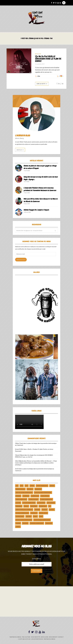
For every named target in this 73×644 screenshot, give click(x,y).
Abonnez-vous (21, 260)
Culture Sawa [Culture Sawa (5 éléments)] (41, 503)
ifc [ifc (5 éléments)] (50, 506)
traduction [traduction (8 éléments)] (49, 523)
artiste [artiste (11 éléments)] (32, 486)
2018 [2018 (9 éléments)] (22, 486)
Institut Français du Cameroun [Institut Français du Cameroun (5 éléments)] (24, 510)
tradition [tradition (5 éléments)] (25, 523)
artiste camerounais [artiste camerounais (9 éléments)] (42, 486)
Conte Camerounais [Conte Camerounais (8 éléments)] (21, 499)
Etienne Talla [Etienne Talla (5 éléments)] (43, 506)
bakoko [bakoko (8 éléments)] (52, 486)
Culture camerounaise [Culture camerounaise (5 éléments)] (29, 503)
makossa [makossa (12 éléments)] (37, 510)
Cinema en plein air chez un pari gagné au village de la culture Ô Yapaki (40, 167)
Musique (38, 54)
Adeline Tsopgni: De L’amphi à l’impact (36, 210)
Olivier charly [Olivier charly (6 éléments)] (20, 517)
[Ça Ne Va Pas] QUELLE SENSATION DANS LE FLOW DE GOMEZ (48, 59)
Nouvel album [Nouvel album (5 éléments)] (43, 513)
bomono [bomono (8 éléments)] (18, 496)
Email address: (37, 559)
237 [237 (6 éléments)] (17, 486)
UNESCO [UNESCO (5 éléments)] (18, 527)
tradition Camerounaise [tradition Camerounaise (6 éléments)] (37, 523)
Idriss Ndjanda (19, 461)
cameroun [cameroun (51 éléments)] (26, 496)
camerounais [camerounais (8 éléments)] (35, 496)
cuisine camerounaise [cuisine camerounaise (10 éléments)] (46, 499)
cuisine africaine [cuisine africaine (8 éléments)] (33, 499)
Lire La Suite (41, 84)
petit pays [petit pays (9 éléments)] (29, 517)
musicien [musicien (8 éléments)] (45, 510)
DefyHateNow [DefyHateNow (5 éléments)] (51, 503)
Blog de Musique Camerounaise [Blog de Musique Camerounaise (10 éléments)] (43, 493)
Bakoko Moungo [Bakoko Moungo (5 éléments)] (20, 489)
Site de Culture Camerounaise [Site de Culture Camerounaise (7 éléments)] (24, 520)
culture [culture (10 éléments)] (18, 503)
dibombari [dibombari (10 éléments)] (19, 506)
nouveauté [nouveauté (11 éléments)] (34, 513)
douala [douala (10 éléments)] (26, 506)
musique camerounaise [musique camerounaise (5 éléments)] (22, 513)
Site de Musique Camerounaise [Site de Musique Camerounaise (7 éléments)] (42, 520)
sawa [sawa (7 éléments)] (41, 517)
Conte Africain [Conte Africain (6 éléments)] (45, 496)
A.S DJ (17, 469)
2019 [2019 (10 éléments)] (27, 486)
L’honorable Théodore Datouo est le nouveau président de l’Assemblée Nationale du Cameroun (40, 189)
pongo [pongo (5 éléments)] (35, 517)
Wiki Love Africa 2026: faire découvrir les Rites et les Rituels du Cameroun (41, 200)
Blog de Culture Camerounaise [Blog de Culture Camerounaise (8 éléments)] (24, 493)
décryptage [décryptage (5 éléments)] (34, 506)
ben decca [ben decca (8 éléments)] (30, 489)
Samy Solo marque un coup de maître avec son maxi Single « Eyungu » (41, 178)
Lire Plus (19, 150)
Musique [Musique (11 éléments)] (52, 510)
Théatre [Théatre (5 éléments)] (18, 523)
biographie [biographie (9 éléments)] (38, 489)
